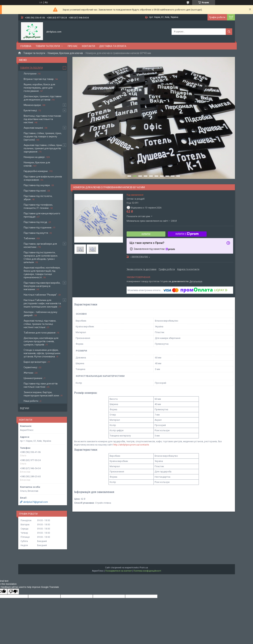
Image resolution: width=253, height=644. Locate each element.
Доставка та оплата (113, 46)
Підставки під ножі (35, 190)
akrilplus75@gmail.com (36, 502)
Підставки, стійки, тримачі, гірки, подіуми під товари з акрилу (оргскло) (43, 136)
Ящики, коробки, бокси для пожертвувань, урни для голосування (39, 88)
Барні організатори (35, 362)
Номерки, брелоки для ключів (65, 53)
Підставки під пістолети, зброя (38, 198)
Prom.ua (144, 568)
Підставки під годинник (38, 227)
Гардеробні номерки (36, 171)
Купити (146, 234)
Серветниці (30, 367)
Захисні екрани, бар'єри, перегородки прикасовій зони (41, 394)
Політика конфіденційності (147, 571)
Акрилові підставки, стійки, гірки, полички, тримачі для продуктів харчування (43, 148)
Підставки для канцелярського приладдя (42, 215)
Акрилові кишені (33, 128)
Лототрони (30, 73)
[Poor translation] (13, 592)
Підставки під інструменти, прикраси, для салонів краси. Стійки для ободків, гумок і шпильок (41, 257)
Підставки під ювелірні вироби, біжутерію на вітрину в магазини (42, 286)
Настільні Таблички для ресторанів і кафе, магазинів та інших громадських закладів (42, 303)
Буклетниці (30, 110)
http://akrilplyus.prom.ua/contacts (131, 445)
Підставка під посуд (35, 222)
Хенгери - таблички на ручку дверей (40, 314)
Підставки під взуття (36, 233)
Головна (26, 46)
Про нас (73, 46)
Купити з (187, 234)
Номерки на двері (34, 157)
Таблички (29, 238)
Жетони (28, 373)
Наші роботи (31, 401)
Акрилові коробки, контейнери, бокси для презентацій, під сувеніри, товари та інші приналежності (42, 272)
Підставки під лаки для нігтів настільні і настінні (41, 385)
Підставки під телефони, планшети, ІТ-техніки (38, 206)
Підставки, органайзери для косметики (40, 245)
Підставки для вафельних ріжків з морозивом (43, 178)
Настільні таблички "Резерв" (40, 295)
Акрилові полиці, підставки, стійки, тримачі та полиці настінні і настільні (40, 324)
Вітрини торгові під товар (39, 79)
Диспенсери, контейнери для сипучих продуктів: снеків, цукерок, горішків (41, 341)
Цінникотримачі (33, 378)
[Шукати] (229, 32)
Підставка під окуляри (37, 185)
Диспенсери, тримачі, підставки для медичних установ (43, 98)
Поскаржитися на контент (119, 571)
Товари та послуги (48, 46)
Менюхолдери (32, 105)
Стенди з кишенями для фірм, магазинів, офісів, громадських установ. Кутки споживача (42, 353)
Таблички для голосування (40, 332)
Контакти (88, 46)
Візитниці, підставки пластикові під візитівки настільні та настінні (42, 119)
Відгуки (25, 408)
